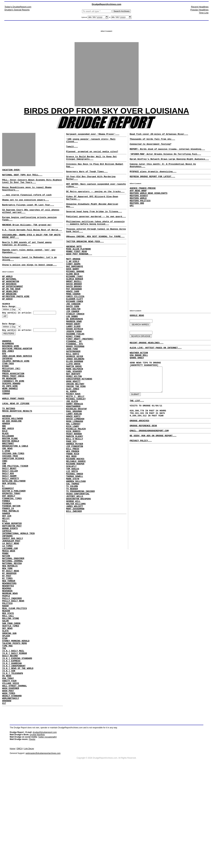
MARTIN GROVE (74, 411)
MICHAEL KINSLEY (76, 450)
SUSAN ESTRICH (74, 366)
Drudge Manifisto (37, 832)
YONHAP (6, 430)
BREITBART (8, 488)
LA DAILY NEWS (11, 608)
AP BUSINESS (9, 304)
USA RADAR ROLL (139, 375)
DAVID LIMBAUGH (75, 474)
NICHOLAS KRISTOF (76, 462)
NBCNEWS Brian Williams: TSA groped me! (27, 237)
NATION (6, 623)
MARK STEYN (73, 546)
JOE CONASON (73, 336)
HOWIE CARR (73, 321)
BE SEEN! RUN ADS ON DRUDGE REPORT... (153, 466)
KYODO (5, 397)
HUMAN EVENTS (10, 590)
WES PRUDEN (73, 513)
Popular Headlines (199, 10)
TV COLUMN (72, 555)
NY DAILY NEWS (11, 641)
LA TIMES (7, 611)
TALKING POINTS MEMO (14, 728)
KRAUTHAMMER (73, 459)
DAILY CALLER (10, 521)
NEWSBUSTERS (9, 656)
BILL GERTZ (73, 396)
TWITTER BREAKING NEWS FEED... (85, 262)
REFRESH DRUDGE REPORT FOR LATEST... (152, 187)
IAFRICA (7, 593)
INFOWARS (7, 599)
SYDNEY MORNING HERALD (16, 725)
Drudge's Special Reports (17, 10)
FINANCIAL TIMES (12, 554)
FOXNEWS (7, 560)
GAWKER (6, 572)
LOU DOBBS (72, 351)
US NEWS (7, 767)
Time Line (204, 13)
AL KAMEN (71, 441)
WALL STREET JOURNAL (14, 779)
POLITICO (7, 680)
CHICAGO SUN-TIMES (13, 500)
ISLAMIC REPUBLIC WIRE (16, 391)
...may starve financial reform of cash (27, 203)
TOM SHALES (73, 534)
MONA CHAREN (73, 324)
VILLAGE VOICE (11, 776)
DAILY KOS (8, 524)
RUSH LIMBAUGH (74, 477)
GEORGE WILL (73, 573)
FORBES (6, 557)
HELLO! (6, 578)
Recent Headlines (200, 7)
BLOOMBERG (8, 370)
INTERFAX (7, 388)
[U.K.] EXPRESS (11, 749)
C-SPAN (6, 497)
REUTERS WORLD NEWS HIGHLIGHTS (148, 206)
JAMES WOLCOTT (74, 579)
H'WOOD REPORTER (12, 584)
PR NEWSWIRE (9, 412)
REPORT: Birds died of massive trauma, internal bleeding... (167, 156)
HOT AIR (7, 575)
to (110, 18)
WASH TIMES (9, 788)
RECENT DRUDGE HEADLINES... (147, 361)
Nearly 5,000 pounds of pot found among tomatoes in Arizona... (27, 258)
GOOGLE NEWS (137, 332)
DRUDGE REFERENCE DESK (143, 455)
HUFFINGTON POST (12, 587)
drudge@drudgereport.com (45, 829)
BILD (5, 473)
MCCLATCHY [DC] (11, 400)
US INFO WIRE (10, 421)
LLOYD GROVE (73, 408)
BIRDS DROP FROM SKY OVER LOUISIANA (107, 114)
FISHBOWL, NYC (74, 384)
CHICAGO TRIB (10, 503)
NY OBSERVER (9, 644)
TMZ (4, 734)
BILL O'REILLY (74, 498)
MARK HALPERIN (74, 414)
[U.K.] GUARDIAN (12, 752)
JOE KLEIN (72, 453)
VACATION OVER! (11, 175)
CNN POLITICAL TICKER (15, 515)
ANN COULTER (73, 342)
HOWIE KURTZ (73, 471)
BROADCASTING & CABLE (15, 491)
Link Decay (29, 846)
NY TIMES (7, 650)
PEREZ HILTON (74, 423)
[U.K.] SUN (9, 761)
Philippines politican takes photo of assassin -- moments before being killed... (95, 241)
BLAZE (5, 476)
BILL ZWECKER (74, 585)
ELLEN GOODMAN (74, 405)
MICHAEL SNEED (74, 540)
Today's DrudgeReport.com (18, 7)
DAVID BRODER (74, 312)
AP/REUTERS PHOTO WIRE (16, 319)
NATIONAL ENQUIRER (13, 626)
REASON (6, 689)
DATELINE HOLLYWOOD (14, 533)
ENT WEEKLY (9, 551)
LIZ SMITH (72, 537)
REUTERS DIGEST (139, 209)
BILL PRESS (73, 510)
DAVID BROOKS (74, 315)
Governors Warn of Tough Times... (87, 182)
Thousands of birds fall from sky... (152, 144)
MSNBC (5, 620)
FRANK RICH (73, 516)
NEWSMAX (7, 662)
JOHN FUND (72, 390)
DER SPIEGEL (9, 536)
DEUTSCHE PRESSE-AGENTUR (17, 376)
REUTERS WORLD (138, 212)
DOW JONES (8, 379)
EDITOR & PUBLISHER (14, 545)
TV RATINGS (9, 447)
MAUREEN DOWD (74, 357)
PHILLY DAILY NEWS (13, 677)
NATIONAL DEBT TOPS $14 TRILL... (22, 180)
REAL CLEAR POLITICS (14, 686)
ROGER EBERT (73, 360)
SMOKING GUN (9, 716)
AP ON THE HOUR (11, 310)
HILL (5, 581)
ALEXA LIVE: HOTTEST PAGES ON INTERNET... (156, 366)
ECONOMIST (8, 542)
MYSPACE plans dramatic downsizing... (153, 181)
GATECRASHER (73, 393)
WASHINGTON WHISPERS (78, 570)
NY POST (7, 647)
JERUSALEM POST (11, 605)
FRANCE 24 (8, 566)
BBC (4, 467)
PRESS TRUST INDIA (13, 409)
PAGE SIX (71, 501)
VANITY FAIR (9, 773)
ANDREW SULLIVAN (76, 549)
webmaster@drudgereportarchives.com (43, 850)
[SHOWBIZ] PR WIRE (13, 415)
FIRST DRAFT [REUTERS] (80, 378)
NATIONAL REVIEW (12, 632)
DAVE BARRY (73, 294)
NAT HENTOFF (73, 420)
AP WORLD (7, 295)
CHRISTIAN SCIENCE (13, 506)
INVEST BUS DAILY (13, 602)
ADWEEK (6, 464)
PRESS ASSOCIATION (13, 406)
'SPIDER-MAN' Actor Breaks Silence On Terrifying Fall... (165, 162)
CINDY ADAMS (73, 288)
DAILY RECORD (10, 743)
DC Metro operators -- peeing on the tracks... (95, 204)
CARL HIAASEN (74, 417)
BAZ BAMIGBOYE (74, 291)
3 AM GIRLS (73, 285)
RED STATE (8, 692)
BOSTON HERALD (11, 485)
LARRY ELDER (73, 363)
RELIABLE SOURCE (76, 525)
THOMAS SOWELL (74, 543)
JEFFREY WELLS (74, 567)
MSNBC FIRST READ (76, 273)
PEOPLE (6, 671)
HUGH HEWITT (73, 429)
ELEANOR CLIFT (74, 330)
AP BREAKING (9, 316)
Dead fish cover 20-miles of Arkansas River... (159, 138)
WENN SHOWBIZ (10, 424)
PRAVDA (6, 403)
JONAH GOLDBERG (75, 402)
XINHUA (6, 427)
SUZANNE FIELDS (75, 372)
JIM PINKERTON (74, 507)
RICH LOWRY (73, 483)
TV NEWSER (72, 558)
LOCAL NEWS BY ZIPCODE (16, 441)
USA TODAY (8, 770)
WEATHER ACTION (139, 372)
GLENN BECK (73, 300)
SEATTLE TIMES (11, 707)
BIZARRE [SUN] (74, 303)
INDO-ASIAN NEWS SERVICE (17, 385)
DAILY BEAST (9, 518)
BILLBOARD (8, 479)
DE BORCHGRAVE (74, 354)
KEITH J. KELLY (75, 447)
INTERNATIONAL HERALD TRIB (18, 596)
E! (3, 539)
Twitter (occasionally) (47, 834)
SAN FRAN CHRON (11, 704)
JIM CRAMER (73, 345)
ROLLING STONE (11, 698)
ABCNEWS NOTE (74, 267)
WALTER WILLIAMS (76, 576)
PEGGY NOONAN (74, 492)
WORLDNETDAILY (11, 794)
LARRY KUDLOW (74, 468)
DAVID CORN (73, 339)
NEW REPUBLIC (10, 635)
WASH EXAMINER (11, 782)
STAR (5, 722)
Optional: (85, 18)
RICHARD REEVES (75, 522)
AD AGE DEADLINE (12, 461)
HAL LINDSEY (73, 480)
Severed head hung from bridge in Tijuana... (94, 227)
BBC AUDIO (8, 470)
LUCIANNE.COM (10, 614)
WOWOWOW (7, 797)
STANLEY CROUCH (75, 348)
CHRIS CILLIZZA (75, 327)
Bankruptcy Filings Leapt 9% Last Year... (28, 214)
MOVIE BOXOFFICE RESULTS (17, 450)
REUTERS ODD (137, 218)
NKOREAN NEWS (10, 668)
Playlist (32, 836)
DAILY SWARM (9, 527)
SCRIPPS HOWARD (11, 418)
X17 (4, 800)
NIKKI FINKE (73, 375)
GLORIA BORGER (74, 306)
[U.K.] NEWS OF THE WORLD (18, 758)
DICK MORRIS (73, 489)
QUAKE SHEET (137, 378)
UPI (132, 221)
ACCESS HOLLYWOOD (13, 458)
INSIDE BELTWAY (75, 432)
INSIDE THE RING (76, 435)
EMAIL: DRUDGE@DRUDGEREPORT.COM (149, 461)
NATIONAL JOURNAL (13, 629)
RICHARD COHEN (74, 333)
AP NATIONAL (9, 298)
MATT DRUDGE (73, 282)
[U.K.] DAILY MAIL (13, 737)
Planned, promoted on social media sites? (92, 159)
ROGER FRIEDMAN (75, 387)
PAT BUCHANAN (74, 318)
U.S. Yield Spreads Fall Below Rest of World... (32, 242)
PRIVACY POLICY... (141, 472)
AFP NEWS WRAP (138, 203)
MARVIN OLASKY (74, 495)
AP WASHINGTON (11, 301)
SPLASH (6, 719)
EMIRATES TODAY (11, 548)
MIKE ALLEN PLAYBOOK (78, 270)
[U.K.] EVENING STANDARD (17, 746)
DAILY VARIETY (11, 530)
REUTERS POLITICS (140, 215)
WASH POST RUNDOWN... (79, 276)
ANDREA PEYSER (74, 504)
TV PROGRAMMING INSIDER (80, 561)
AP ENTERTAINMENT (13, 307)
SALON (5, 701)
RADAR (5, 683)
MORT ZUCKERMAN (75, 582)
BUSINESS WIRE (11, 373)
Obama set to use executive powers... (26, 209)
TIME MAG (7, 731)
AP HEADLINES (10, 313)
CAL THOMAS (73, 552)
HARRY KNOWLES (74, 456)
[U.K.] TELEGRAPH (13, 764)
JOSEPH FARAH (74, 369)
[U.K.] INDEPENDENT (14, 755)
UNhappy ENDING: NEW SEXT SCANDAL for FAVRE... (95, 256)
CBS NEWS (7, 494)
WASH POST (8, 785)
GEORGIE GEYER (74, 399)
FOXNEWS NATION (11, 563)
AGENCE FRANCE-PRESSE (143, 200)
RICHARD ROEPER (75, 528)
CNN (4, 512)
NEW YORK (7, 638)
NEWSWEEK (7, 665)
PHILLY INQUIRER (12, 674)
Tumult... (72, 153)
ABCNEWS (7, 455)
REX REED (71, 519)
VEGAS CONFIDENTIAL (78, 564)
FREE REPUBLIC (11, 569)
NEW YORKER (9, 653)
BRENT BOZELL (74, 309)
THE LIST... (137, 427)
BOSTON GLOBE (10, 482)
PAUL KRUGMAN (74, 465)
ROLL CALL (8, 695)
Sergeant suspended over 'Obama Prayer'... (93, 138)
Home (12, 846)
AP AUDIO (7, 322)
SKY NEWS (7, 710)
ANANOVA (7, 367)
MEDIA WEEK (9, 617)
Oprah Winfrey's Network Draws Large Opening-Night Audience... (169, 167)
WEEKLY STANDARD (12, 791)
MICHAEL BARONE (75, 297)
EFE (4, 382)
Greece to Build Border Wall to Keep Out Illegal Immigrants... (91, 166)
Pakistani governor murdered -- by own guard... (96, 233)
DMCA (20, 846)
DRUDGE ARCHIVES (139, 450)
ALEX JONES (73, 438)
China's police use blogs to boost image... (29, 282)
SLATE (5, 713)
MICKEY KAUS (73, 444)
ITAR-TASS (8, 394)
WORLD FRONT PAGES (13, 436)
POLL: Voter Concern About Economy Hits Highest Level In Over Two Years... (32, 187)
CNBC (5, 509)
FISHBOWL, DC (74, 381)
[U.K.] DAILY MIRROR (14, 740)
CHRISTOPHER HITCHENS (79, 426)
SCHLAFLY (71, 531)
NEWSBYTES (8, 659)
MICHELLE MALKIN (76, 486)
